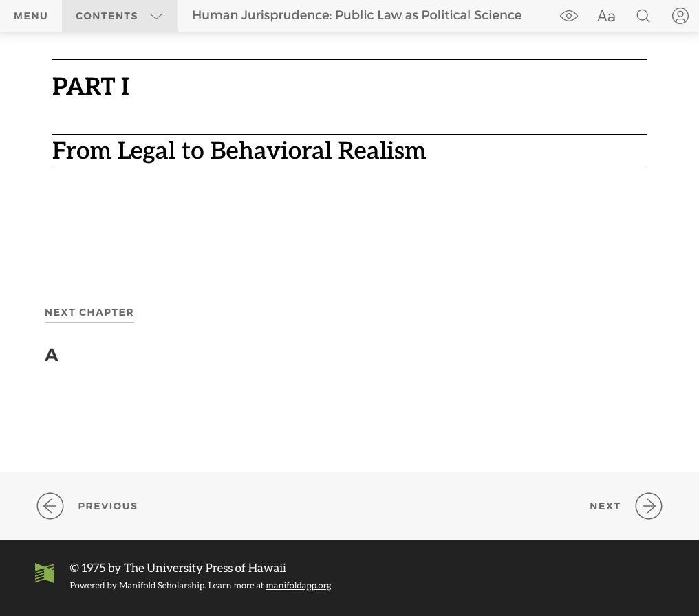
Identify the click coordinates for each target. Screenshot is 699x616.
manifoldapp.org (298, 585)
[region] (349, 131)
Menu (31, 16)
